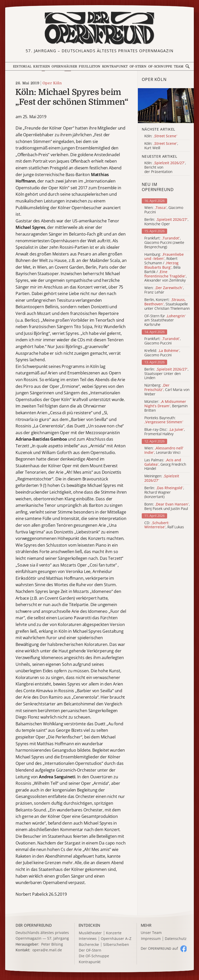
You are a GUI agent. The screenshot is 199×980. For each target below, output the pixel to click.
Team (179, 66)
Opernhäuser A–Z (116, 939)
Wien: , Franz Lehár (164, 290)
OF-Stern (138, 66)
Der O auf (159, 948)
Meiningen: (162, 478)
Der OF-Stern (90, 950)
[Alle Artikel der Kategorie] (166, 106)
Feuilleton (90, 66)
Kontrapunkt (115, 66)
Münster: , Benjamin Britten (166, 406)
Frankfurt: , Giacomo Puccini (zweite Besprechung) (164, 243)
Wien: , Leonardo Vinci (164, 450)
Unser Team (151, 933)
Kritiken (42, 66)
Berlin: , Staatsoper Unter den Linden (166, 374)
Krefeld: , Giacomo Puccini (162, 353)
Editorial (22, 66)
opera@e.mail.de (47, 950)
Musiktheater (90, 933)
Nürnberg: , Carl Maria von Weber (167, 390)
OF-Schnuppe (160, 66)
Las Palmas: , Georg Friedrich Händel (165, 464)
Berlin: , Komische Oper (166, 222)
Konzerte (114, 933)
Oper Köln (52, 83)
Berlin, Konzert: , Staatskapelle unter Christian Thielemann (167, 304)
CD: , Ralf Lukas (164, 525)
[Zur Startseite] (99, 28)
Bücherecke (89, 945)
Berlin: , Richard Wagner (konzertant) (164, 492)
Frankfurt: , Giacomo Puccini (162, 341)
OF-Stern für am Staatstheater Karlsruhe (165, 320)
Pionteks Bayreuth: (164, 420)
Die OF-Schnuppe (94, 956)
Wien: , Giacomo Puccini (164, 210)
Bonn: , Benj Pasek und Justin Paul (167, 507)
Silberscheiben (116, 945)
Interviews (88, 939)
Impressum (151, 939)
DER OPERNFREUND (34, 925)
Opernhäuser (64, 66)
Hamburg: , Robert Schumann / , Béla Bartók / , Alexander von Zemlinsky (165, 268)
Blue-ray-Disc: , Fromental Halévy (165, 432)
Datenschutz (176, 939)
